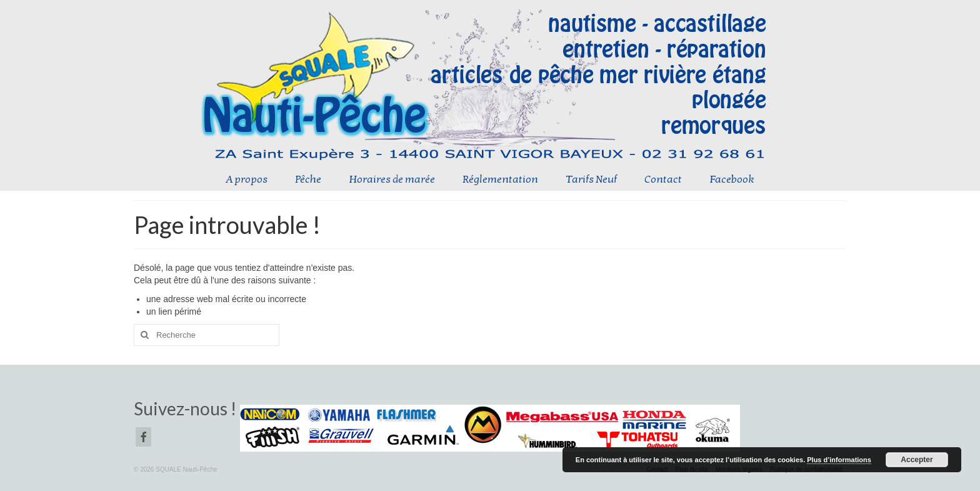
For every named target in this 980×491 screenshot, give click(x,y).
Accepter (917, 460)
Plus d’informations (839, 460)
